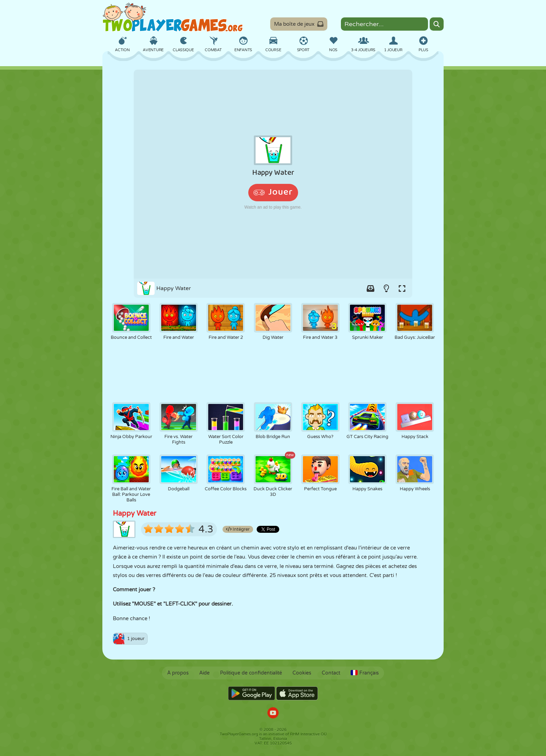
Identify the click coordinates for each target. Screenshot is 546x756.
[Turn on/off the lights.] (386, 288)
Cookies (302, 673)
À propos (178, 673)
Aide (204, 673)
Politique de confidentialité (251, 673)
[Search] (437, 24)
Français (365, 673)
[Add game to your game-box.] (370, 288)
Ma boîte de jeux (299, 24)
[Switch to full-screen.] (402, 288)
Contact (331, 673)
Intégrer (238, 529)
